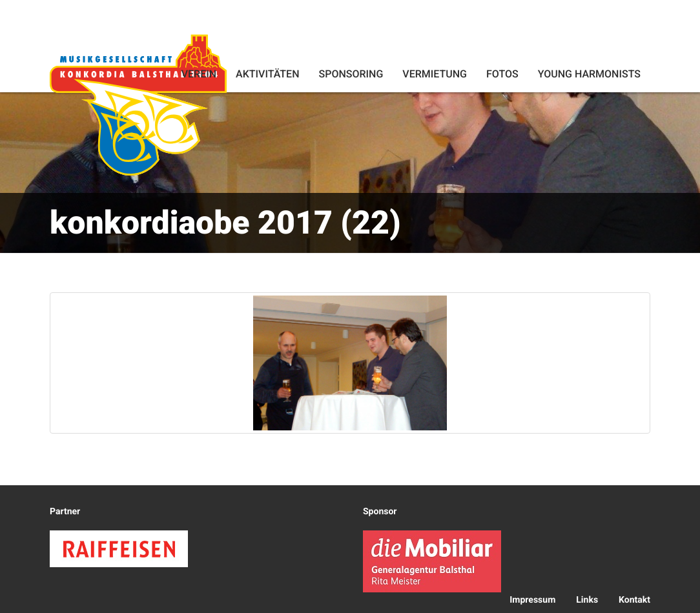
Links (587, 600)
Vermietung (435, 74)
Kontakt (634, 600)
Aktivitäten (267, 74)
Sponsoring (351, 74)
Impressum (532, 600)
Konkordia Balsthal (138, 105)
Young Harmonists (589, 74)
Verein (199, 74)
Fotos (502, 74)
